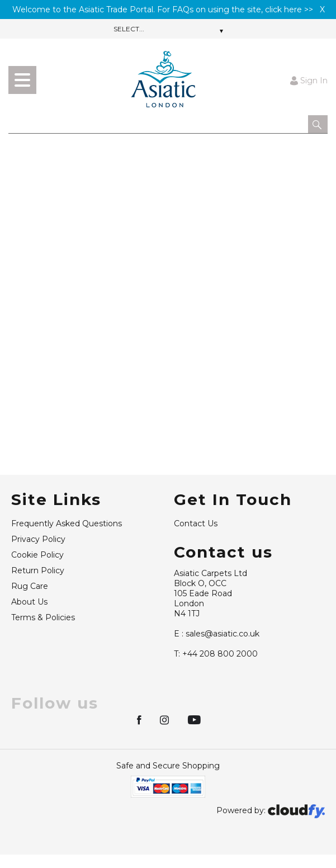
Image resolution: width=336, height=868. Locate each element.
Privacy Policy (38, 539)
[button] (318, 124)
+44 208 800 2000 (216, 654)
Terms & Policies (43, 617)
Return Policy (38, 570)
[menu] (22, 80)
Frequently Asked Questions (67, 523)
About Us (29, 602)
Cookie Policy (37, 555)
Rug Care (30, 586)
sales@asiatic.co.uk (217, 634)
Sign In (309, 80)
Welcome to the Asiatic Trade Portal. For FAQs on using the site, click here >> (163, 10)
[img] (140, 719)
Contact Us (196, 523)
